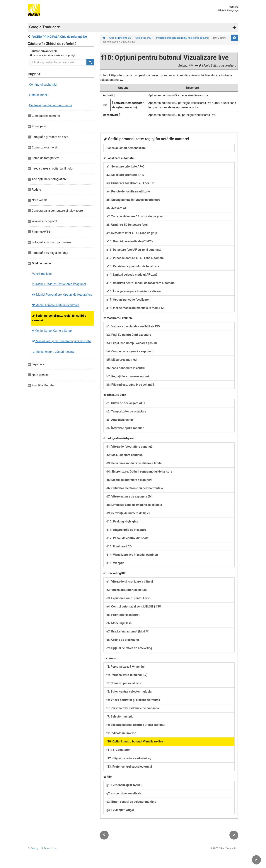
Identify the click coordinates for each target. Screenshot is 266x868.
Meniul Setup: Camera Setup (52, 331)
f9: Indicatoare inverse (121, 733)
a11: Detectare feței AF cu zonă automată (134, 250)
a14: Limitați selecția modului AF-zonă (132, 275)
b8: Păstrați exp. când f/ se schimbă (130, 385)
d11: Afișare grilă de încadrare (126, 530)
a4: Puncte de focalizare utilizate (128, 191)
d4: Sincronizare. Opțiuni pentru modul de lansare (139, 472)
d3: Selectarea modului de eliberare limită (134, 463)
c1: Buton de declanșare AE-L (126, 403)
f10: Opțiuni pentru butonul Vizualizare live (135, 741)
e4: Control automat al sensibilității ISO (134, 606)
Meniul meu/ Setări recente (53, 352)
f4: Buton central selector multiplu (129, 692)
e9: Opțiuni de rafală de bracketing (129, 648)
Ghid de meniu (143, 38)
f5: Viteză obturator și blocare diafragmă (133, 700)
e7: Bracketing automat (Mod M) (128, 631)
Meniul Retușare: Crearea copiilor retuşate (61, 341)
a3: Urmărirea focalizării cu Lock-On (130, 183)
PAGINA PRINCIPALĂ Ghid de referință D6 (59, 37)
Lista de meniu (39, 95)
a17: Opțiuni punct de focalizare (128, 300)
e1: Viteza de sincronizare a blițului (130, 582)
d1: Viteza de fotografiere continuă (129, 447)
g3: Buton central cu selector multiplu (131, 802)
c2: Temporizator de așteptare (126, 411)
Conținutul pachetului (43, 85)
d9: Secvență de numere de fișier (128, 513)
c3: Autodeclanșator (120, 420)
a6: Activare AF (116, 208)
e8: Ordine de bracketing (123, 640)
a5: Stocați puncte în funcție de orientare (133, 200)
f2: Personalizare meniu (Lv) (127, 675)
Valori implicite (42, 274)
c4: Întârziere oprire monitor (125, 428)
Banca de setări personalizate (126, 148)
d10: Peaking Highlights (122, 521)
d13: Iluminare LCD (119, 546)
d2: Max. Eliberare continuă (125, 455)
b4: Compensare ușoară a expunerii (130, 351)
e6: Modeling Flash (119, 623)
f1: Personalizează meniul (125, 667)
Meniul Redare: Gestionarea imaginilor (59, 284)
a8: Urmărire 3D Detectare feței (127, 225)
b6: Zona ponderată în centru (126, 368)
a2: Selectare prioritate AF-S (125, 175)
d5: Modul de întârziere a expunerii (129, 480)
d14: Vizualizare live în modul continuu (132, 555)
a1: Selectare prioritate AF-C (125, 166)
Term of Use (50, 848)
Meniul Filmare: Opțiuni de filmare (56, 305)
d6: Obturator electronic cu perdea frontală (135, 488)
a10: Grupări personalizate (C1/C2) (130, 241)
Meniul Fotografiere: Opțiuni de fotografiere (62, 295)
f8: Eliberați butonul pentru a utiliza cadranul (136, 725)
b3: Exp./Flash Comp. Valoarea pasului (132, 343)
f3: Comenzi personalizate (124, 683)
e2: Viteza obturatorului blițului (127, 590)
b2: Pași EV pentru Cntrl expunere (129, 335)
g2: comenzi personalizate (124, 793)
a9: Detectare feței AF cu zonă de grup (132, 233)
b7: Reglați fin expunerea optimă (128, 376)
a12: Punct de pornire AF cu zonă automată (135, 258)
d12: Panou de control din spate (127, 538)
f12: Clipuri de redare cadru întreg (129, 758)
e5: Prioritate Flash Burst (123, 615)
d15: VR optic (115, 563)
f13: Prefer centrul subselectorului (129, 767)
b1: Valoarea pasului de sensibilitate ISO (133, 326)
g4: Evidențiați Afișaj (120, 810)
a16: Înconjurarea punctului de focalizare (133, 291)
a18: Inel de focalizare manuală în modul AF (135, 308)
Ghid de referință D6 (120, 38)
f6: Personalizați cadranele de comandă (133, 708)
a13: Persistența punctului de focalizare (133, 266)
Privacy (35, 848)
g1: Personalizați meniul (124, 785)
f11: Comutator (118, 750)
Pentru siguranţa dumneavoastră (51, 105)
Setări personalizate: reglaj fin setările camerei (59, 318)
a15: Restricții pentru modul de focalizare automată (140, 283)
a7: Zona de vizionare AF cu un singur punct (135, 216)
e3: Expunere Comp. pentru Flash (128, 598)
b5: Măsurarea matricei (122, 360)
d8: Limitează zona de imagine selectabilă (134, 505)
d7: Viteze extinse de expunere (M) (129, 496)
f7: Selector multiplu (120, 716)
